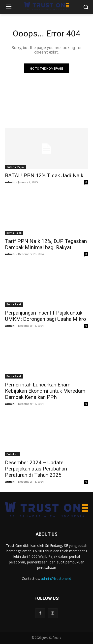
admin (10, 182)
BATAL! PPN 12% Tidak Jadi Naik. (45, 176)
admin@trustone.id (56, 578)
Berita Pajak (14, 233)
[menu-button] (8, 7)
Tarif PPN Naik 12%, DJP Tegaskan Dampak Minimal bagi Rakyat (46, 244)
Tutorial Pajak (15, 167)
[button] (86, 7)
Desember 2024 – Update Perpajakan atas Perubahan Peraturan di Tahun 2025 (36, 469)
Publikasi (12, 454)
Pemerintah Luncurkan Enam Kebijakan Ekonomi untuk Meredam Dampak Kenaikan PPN (45, 391)
